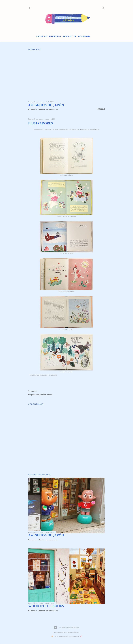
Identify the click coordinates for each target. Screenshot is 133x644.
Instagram (84, 37)
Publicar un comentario (48, 110)
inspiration (42, 395)
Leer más (101, 109)
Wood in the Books (46, 606)
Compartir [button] (32, 110)
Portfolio (55, 37)
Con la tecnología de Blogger (66, 628)
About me (42, 37)
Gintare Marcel (74, 632)
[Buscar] (103, 7)
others (50, 395)
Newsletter (69, 37)
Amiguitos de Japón (46, 105)
